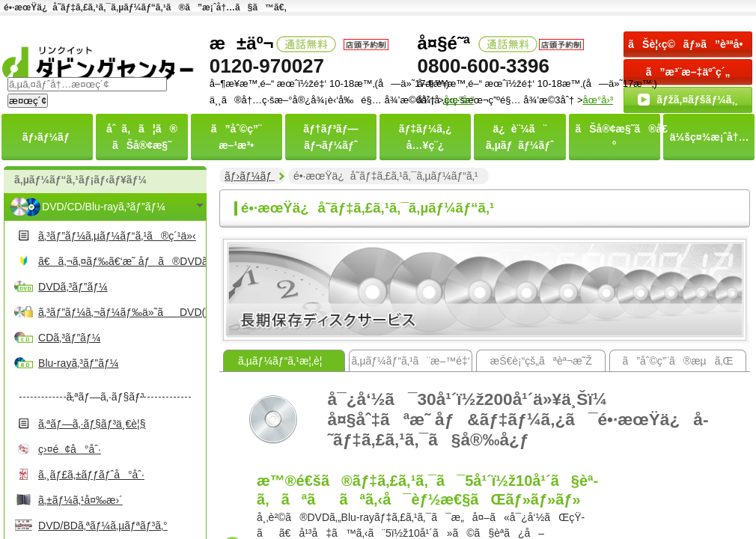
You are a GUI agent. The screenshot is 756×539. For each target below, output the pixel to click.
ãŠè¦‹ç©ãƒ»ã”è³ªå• (689, 44)
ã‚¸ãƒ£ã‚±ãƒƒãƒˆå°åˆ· (91, 475)
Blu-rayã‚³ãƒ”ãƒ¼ (78, 363)
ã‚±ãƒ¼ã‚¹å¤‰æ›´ (80, 500)
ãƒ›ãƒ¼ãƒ (250, 176)
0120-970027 (267, 66)
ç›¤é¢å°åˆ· (70, 449)
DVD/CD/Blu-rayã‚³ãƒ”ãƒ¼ (104, 207)
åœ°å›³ (598, 100)
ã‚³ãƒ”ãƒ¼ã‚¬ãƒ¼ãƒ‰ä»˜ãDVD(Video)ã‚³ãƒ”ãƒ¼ (120, 312)
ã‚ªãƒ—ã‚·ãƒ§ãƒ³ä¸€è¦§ (92, 424)
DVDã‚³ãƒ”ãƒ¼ (73, 287)
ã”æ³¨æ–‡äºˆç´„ (688, 72)
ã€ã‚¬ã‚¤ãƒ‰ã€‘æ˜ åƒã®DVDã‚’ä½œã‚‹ (120, 261)
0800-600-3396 (484, 66)
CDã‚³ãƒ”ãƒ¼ (69, 338)
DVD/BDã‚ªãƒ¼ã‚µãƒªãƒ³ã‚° (103, 526)
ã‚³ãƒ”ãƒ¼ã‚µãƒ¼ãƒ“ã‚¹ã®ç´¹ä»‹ (117, 236)
